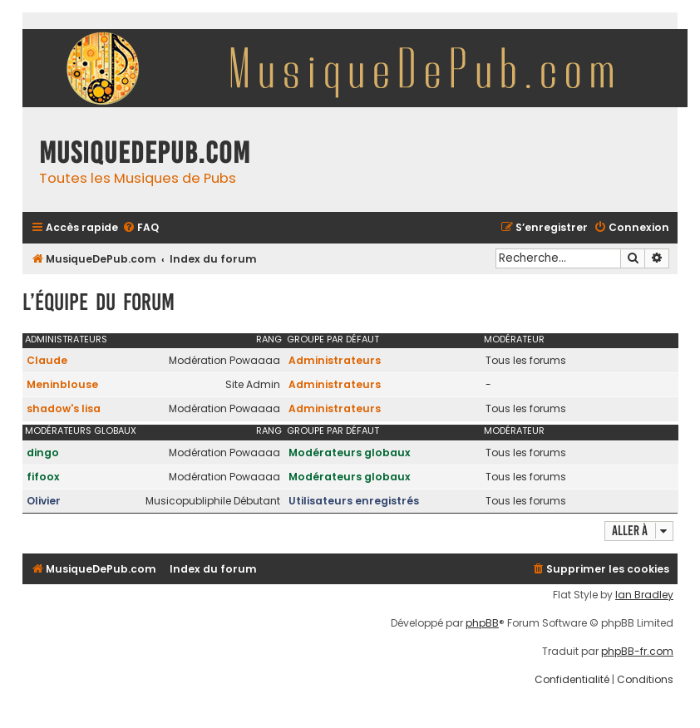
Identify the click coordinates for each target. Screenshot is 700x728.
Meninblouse (62, 384)
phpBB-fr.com (637, 652)
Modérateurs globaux (81, 430)
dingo (43, 453)
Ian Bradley (644, 595)
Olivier (44, 501)
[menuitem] (140, 228)
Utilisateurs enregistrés (354, 501)
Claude (47, 360)
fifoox (43, 477)
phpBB (482, 623)
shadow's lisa (64, 408)
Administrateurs (66, 339)
